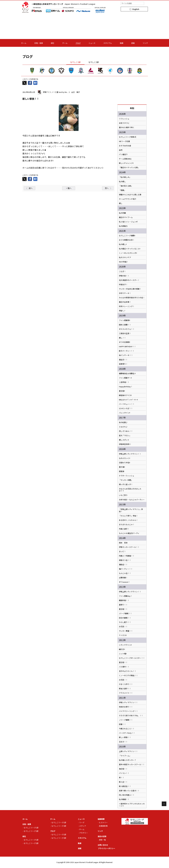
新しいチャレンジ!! (126, 163)
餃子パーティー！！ (127, 351)
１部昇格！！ (124, 382)
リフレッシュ (124, 119)
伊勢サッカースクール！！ (129, 547)
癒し (121, 203)
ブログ (78, 43)
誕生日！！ (123, 360)
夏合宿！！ (123, 609)
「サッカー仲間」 (126, 480)
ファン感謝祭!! (125, 320)
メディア (83, 826)
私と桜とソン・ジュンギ (128, 222)
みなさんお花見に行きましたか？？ (130, 490)
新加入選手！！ (125, 689)
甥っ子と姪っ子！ (126, 484)
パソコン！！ (124, 773)
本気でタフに (124, 123)
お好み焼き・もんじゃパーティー (132, 500)
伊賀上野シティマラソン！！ (130, 454)
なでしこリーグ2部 (31, 831)
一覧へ (69, 188)
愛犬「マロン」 (125, 436)
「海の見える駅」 (126, 186)
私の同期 (122, 213)
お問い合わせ (103, 845)
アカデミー (84, 833)
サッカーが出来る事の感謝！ (130, 289)
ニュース (92, 43)
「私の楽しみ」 (125, 177)
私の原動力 (123, 226)
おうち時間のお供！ (127, 240)
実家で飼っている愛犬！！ (129, 791)
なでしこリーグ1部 (31, 828)
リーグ (82, 822)
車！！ (122, 778)
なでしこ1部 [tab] (75, 62)
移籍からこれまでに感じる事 (130, 195)
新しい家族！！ (125, 737)
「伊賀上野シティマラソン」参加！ (131, 510)
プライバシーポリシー (107, 848)
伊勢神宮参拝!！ (125, 444)
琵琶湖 (122, 471)
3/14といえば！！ (126, 408)
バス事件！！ (124, 667)
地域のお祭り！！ (126, 707)
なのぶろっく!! (125, 458)
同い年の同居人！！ (127, 795)
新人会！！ (123, 782)
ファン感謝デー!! (125, 378)
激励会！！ (123, 565)
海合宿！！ (123, 769)
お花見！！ (123, 627)
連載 (133, 43)
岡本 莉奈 (123, 543)
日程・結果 (39, 43)
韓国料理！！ (124, 600)
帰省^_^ (122, 311)
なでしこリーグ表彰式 (128, 137)
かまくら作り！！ (126, 684)
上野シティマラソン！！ (128, 751)
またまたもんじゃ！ (127, 525)
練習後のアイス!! (125, 395)
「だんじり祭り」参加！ (128, 516)
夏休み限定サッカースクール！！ (132, 764)
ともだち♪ (123, 427)
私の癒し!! (123, 244)
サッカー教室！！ (126, 631)
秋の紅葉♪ (123, 422)
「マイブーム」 (125, 756)
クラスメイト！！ (126, 693)
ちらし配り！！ (125, 622)
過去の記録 (102, 836)
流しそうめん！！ (126, 431)
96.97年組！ (124, 262)
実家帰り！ (123, 364)
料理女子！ (123, 285)
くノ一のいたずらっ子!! (130, 253)
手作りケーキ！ (125, 293)
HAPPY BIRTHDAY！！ (127, 347)
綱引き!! (122, 649)
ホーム (24, 43)
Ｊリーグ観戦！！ (126, 720)
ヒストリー (103, 822)
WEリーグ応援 (124, 141)
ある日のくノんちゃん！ (128, 520)
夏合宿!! (122, 391)
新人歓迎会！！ (125, 786)
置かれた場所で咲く (127, 127)
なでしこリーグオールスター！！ (132, 658)
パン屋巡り (123, 154)
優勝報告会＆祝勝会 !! (127, 374)
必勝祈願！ (123, 578)
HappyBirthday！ (126, 387)
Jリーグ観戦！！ (125, 613)
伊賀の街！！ (124, 276)
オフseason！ (124, 582)
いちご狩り (123, 495)
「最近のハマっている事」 (129, 168)
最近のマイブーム (126, 217)
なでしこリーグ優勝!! (127, 236)
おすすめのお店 (125, 146)
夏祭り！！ (123, 605)
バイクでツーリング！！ (128, 711)
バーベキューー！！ (127, 404)
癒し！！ (122, 338)
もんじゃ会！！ (125, 573)
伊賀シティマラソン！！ (128, 702)
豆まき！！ (123, 742)
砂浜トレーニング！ (127, 306)
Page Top (164, 804)
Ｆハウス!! (123, 635)
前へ (31, 188)
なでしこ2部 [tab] (94, 62)
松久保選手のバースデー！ (129, 280)
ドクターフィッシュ (127, 476)
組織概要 (101, 819)
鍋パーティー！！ (126, 569)
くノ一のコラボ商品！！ (128, 675)
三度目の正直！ (125, 333)
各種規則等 (103, 826)
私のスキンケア (125, 257)
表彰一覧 (102, 840)
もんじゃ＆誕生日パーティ (129, 533)
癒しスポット (124, 440)
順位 (53, 43)
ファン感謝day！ (126, 596)
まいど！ (122, 551)
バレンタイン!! (125, 413)
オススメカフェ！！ (127, 329)
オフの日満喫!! (125, 342)
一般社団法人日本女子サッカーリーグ (64, 4)
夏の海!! (122, 467)
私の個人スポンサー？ (128, 760)
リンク (145, 43)
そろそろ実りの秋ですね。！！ (131, 716)
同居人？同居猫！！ (127, 556)
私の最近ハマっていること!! (130, 249)
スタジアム (108, 43)
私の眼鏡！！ (124, 799)
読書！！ (122, 724)
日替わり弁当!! (125, 463)
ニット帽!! (123, 654)
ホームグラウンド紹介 (128, 199)
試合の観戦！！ (125, 618)
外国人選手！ (124, 529)
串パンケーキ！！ (126, 355)
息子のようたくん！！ (128, 671)
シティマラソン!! (125, 645)
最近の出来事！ (125, 302)
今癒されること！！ (127, 729)
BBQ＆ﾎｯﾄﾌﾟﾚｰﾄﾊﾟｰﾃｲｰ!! (128, 400)
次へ (107, 188)
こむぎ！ (122, 271)
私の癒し (122, 182)
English (136, 9)
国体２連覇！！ (125, 325)
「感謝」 (122, 190)
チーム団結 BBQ (125, 159)
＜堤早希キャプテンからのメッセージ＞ (132, 805)
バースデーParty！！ (127, 733)
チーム (65, 43)
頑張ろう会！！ (125, 560)
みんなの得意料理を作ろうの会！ (132, 298)
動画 (122, 43)
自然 (121, 150)
